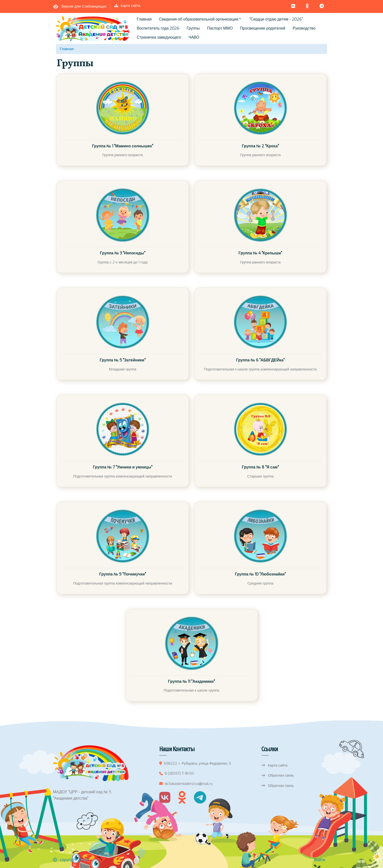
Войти (320, 860)
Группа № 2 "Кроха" (260, 146)
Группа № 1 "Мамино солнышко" (123, 146)
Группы (193, 28)
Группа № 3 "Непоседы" (122, 253)
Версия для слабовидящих (84, 6)
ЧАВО (194, 37)
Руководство (304, 28)
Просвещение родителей (263, 28)
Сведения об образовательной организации (199, 20)
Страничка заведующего (159, 37)
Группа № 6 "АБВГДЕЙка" (261, 360)
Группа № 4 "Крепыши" (261, 253)
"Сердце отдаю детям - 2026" (276, 19)
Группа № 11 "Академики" (191, 681)
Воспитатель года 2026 (158, 28)
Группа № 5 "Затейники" (123, 360)
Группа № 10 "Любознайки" (260, 574)
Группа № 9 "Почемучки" (123, 574)
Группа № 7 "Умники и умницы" (123, 467)
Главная (144, 19)
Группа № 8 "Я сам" (260, 467)
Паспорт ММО (220, 28)
